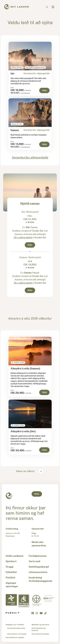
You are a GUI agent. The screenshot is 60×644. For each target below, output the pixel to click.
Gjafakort (11, 561)
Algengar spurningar (12, 585)
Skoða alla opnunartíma (39, 544)
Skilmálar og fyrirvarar (40, 625)
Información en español (15, 637)
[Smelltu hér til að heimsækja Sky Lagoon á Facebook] (33, 613)
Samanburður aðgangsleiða (36, 73)
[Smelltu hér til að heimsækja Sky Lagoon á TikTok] (46, 613)
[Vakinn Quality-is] (11, 600)
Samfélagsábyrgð (39, 567)
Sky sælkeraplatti (23, 238)
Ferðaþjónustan (38, 556)
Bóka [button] (30, 245)
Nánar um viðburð (25, 471)
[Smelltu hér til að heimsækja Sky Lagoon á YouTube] (41, 613)
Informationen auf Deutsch (39, 629)
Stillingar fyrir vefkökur (15, 625)
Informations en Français (17, 634)
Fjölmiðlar (11, 572)
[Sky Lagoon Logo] (16, 6)
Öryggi (10, 567)
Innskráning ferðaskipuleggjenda (40, 579)
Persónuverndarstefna (16, 628)
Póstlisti (10, 578)
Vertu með (34, 561)
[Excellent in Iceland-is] (49, 599)
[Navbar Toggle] (53, 7)
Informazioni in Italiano (40, 634)
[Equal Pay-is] (36, 600)
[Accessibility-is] (24, 601)
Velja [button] (44, 90)
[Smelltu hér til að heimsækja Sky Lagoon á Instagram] (37, 613)
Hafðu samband (14, 556)
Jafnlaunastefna (38, 572)
